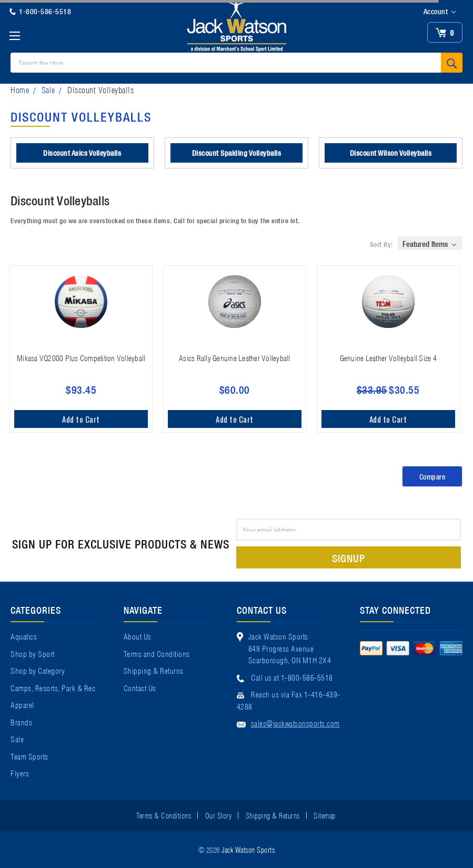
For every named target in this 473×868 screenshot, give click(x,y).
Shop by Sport (33, 653)
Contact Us (140, 687)
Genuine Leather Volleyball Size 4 (388, 357)
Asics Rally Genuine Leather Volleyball (235, 357)
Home (20, 89)
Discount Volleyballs (100, 89)
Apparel (22, 704)
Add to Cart (81, 419)
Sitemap (325, 815)
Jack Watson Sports (248, 849)
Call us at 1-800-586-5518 (292, 677)
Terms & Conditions (164, 815)
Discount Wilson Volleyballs (391, 153)
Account (440, 12)
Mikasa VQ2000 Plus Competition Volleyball (81, 357)
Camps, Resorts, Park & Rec (53, 687)
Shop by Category (38, 670)
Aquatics (24, 636)
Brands (21, 722)
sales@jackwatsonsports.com (295, 723)
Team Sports (29, 756)
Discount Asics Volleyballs (82, 153)
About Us (138, 636)
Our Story (219, 815)
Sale (48, 89)
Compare (432, 476)
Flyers (20, 773)
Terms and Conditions (157, 653)
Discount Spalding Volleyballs (237, 153)
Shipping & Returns (154, 670)
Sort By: (381, 244)
